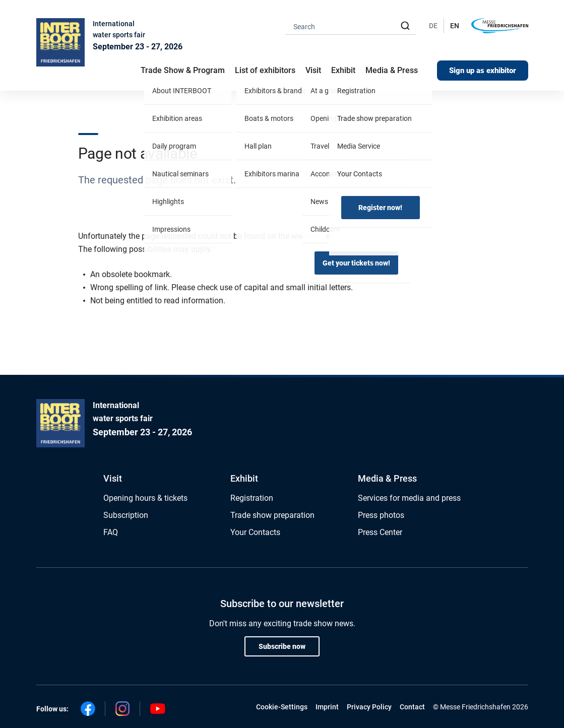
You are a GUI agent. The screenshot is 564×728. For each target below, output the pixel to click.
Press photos (381, 515)
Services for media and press (409, 498)
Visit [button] (313, 70)
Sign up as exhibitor (483, 71)
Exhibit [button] (343, 70)
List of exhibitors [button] (265, 70)
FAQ (111, 532)
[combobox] (351, 26)
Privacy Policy (369, 707)
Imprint (327, 707)
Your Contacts (255, 532)
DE (433, 26)
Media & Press (392, 70)
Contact (412, 707)
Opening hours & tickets (145, 498)
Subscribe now (282, 646)
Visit (113, 478)
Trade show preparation (272, 515)
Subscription (126, 515)
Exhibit (244, 478)
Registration (252, 498)
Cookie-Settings (282, 707)
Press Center (380, 532)
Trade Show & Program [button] (183, 70)
